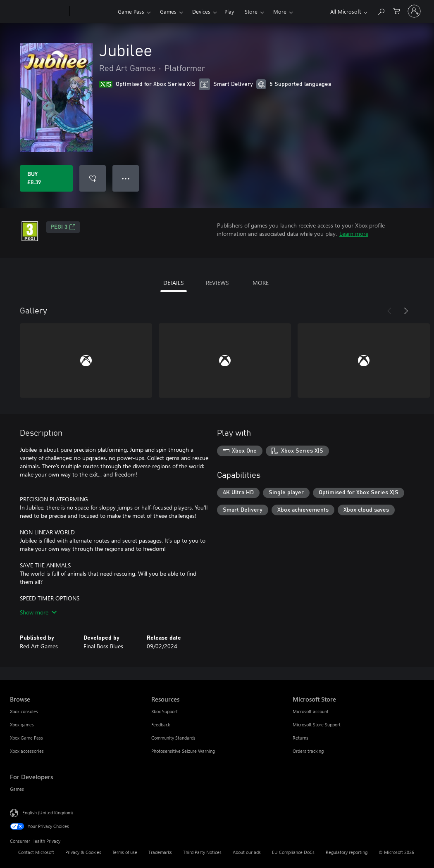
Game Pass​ (131, 11)
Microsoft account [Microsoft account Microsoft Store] (311, 711)
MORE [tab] (261, 283)
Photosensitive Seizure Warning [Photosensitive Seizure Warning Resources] (183, 751)
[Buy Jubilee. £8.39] (46, 178)
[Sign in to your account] (414, 11)
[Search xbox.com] (381, 11)
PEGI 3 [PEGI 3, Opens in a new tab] (63, 227)
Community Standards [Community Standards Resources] (173, 738)
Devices (201, 11)
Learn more (354, 234)
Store (251, 11)
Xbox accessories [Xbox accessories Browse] (27, 751)
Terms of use (125, 852)
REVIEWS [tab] (217, 283)
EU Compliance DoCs (293, 852)
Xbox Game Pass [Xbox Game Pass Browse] (26, 738)
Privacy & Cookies (83, 852)
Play (229, 11)
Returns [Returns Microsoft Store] (300, 738)
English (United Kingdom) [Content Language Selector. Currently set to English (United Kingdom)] (48, 812)
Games (168, 11)
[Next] (406, 311)
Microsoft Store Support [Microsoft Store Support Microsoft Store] (317, 725)
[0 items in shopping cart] (397, 11)
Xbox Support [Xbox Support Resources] (165, 711)
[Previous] (389, 311)
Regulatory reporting (347, 852)
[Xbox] (93, 12)
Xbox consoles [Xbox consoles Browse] (24, 711)
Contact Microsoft (36, 852)
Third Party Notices (202, 852)
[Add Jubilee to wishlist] (93, 178)
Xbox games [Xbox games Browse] (22, 725)
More (280, 11)
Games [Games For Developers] (17, 789)
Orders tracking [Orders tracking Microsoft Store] (308, 751)
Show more (38, 612)
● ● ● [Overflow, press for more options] (126, 178)
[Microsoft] (38, 12)
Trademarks (160, 852)
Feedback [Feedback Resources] (161, 725)
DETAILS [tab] (173, 283)
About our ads (247, 852)
